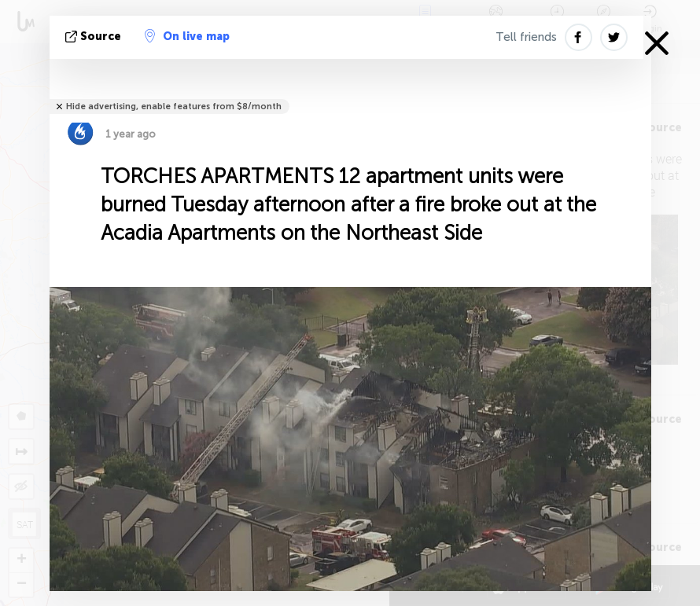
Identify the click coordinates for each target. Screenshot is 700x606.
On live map (187, 36)
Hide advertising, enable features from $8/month (174, 107)
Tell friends (526, 37)
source (95, 37)
